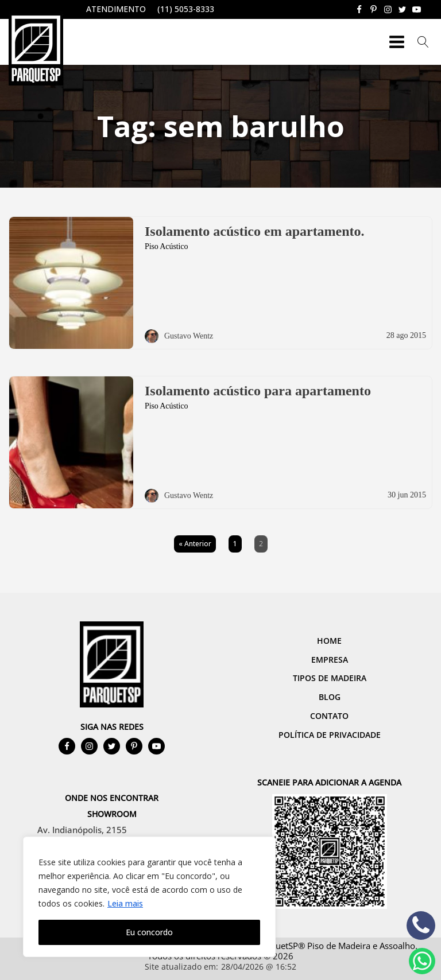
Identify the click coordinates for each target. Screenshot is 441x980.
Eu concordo (149, 932)
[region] (149, 897)
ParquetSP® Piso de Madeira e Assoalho (336, 946)
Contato (329, 716)
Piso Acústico (166, 246)
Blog (330, 697)
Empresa (330, 660)
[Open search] (423, 42)
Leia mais (125, 903)
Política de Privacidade (330, 735)
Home (329, 641)
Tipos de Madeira (330, 678)
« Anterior (195, 544)
